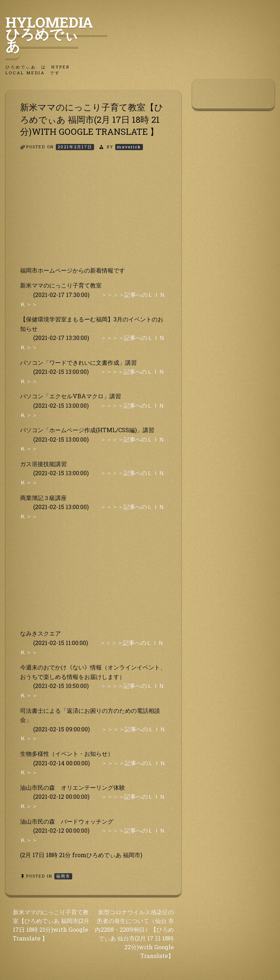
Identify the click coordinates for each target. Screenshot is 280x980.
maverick (129, 147)
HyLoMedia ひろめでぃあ (56, 34)
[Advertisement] (93, 215)
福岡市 (63, 876)
